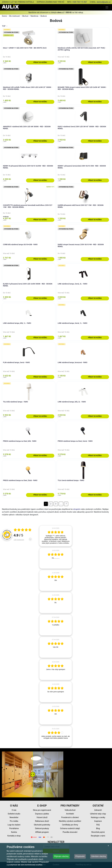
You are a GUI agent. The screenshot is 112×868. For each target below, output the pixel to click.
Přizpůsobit (80, 856)
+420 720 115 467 (80, 2)
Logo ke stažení (14, 825)
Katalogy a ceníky (98, 817)
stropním (77, 509)
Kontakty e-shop (14, 836)
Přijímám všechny (61, 856)
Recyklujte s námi (98, 836)
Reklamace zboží (42, 821)
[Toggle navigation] (107, 7)
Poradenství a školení (70, 817)
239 (19, 540)
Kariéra (14, 832)
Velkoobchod (70, 810)
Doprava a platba (42, 814)
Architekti (70, 814)
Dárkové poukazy (42, 828)
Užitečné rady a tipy (98, 814)
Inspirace (98, 821)
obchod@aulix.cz (103, 2)
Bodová (44, 16)
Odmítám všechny (99, 856)
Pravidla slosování (70, 832)
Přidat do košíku (40, 62)
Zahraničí (98, 810)
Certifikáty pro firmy (70, 825)
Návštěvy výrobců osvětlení (70, 821)
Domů (4, 16)
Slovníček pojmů (98, 832)
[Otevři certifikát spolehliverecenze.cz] (23, 530)
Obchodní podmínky (42, 825)
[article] (56, 536)
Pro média (14, 821)
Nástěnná (34, 16)
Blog (98, 828)
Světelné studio (14, 814)
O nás (14, 810)
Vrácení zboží (42, 817)
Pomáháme (14, 828)
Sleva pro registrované (42, 810)
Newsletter (14, 817)
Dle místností (14, 16)
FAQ (98, 825)
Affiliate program (42, 832)
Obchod (25, 16)
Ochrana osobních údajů (70, 828)
